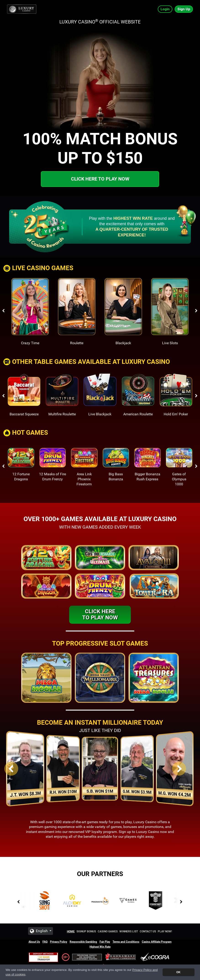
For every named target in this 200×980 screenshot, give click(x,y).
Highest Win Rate (100, 947)
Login (165, 9)
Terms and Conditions (126, 942)
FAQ (45, 942)
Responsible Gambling (83, 942)
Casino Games (108, 931)
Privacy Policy (59, 942)
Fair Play (105, 942)
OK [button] (178, 972)
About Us (34, 942)
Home (71, 931)
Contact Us (148, 931)
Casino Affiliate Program (157, 942)
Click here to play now (100, 179)
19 (65, 957)
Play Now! (165, 931)
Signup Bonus (86, 931)
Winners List (129, 931)
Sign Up (184, 9)
